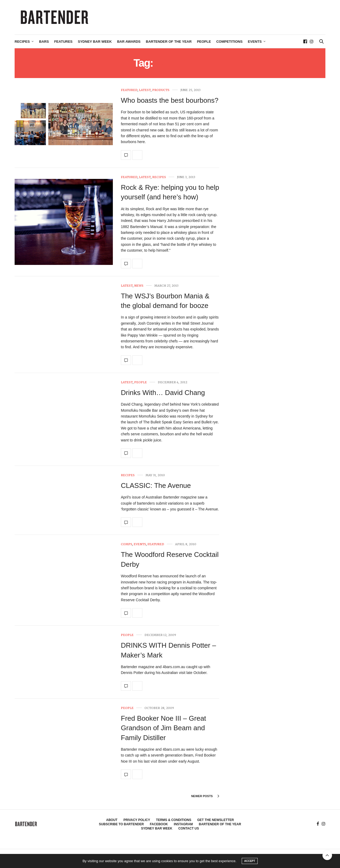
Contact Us (189, 828)
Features (63, 42)
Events (255, 42)
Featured (129, 90)
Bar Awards (129, 42)
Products (161, 90)
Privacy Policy (137, 820)
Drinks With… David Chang (163, 393)
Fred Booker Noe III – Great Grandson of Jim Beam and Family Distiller (163, 728)
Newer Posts (205, 796)
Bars (44, 42)
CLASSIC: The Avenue (156, 485)
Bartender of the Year (169, 42)
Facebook (159, 824)
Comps (127, 544)
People (204, 42)
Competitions (229, 42)
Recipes (22, 42)
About (112, 820)
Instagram (183, 824)
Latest (145, 90)
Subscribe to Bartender (121, 824)
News (139, 286)
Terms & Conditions (174, 820)
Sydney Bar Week (95, 42)
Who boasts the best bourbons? (170, 100)
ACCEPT (250, 861)
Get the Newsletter (215, 820)
